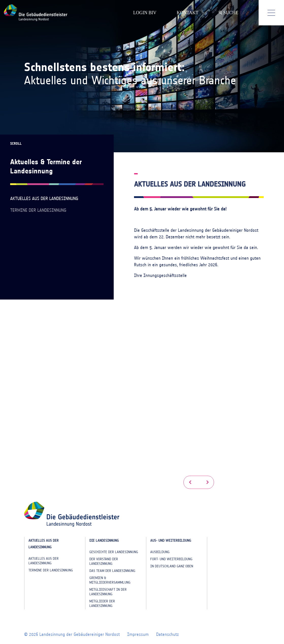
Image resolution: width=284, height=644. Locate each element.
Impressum (138, 634)
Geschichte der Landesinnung (114, 552)
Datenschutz (167, 634)
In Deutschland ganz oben (172, 566)
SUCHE (229, 13)
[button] (190, 482)
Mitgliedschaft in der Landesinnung (108, 592)
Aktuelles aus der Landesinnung (44, 199)
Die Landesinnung (104, 541)
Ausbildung (160, 552)
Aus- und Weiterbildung (171, 541)
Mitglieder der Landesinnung (102, 604)
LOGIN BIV (145, 13)
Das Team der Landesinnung (112, 571)
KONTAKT (188, 13)
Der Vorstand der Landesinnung (104, 561)
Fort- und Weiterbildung (171, 559)
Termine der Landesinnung (38, 210)
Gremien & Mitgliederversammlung (110, 580)
